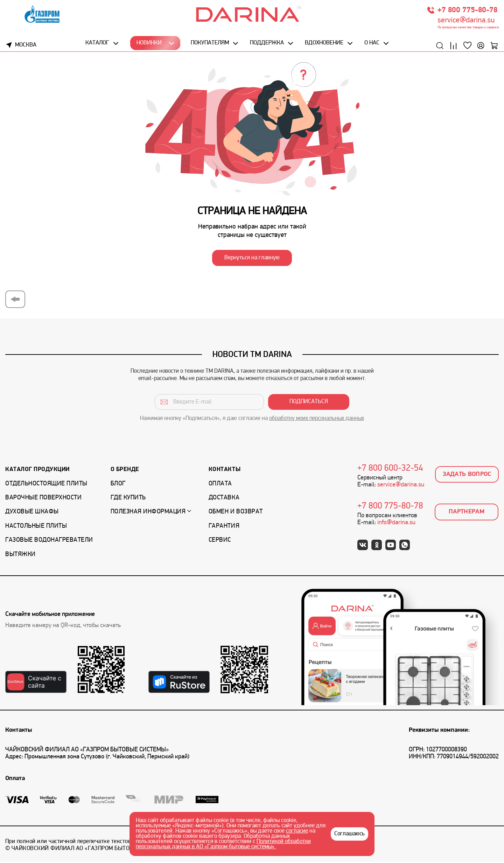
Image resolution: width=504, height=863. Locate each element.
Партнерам (467, 513)
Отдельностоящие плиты (46, 485)
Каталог (98, 44)
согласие (297, 831)
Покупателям (209, 44)
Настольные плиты (36, 527)
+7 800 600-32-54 (390, 470)
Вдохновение (324, 44)
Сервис (220, 542)
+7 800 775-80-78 (467, 11)
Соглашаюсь (349, 834)
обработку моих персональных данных (317, 420)
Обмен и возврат (236, 513)
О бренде (125, 471)
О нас (372, 44)
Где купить (128, 499)
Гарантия (224, 527)
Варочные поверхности (43, 499)
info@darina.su (396, 524)
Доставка (224, 499)
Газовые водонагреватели (49, 542)
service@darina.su (466, 22)
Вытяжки (20, 556)
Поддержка (267, 44)
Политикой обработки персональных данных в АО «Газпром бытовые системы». (223, 844)
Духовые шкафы (32, 513)
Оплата (220, 485)
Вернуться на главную (252, 259)
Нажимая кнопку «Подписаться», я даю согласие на (252, 420)
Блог (118, 485)
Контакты (225, 471)
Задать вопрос (467, 475)
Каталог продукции (37, 471)
